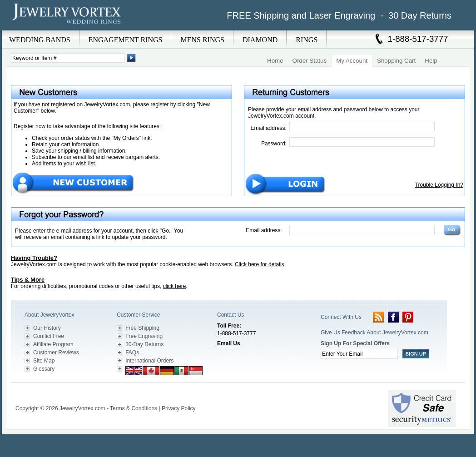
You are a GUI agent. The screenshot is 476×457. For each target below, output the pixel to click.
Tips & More (28, 280)
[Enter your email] (359, 354)
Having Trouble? (34, 258)
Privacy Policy (179, 408)
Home (275, 61)
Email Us (229, 343)
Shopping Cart (396, 61)
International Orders (149, 361)
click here (175, 286)
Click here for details (260, 264)
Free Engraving (144, 336)
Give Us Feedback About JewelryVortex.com (374, 333)
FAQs (132, 353)
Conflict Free (49, 336)
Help (431, 61)
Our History (47, 328)
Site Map (44, 361)
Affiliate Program (53, 344)
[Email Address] (362, 127)
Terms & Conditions (134, 408)
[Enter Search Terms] (68, 58)
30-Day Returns (144, 344)
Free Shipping (142, 328)
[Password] (362, 142)
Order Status (310, 61)
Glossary (44, 369)
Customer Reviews (56, 353)
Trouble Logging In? (439, 185)
